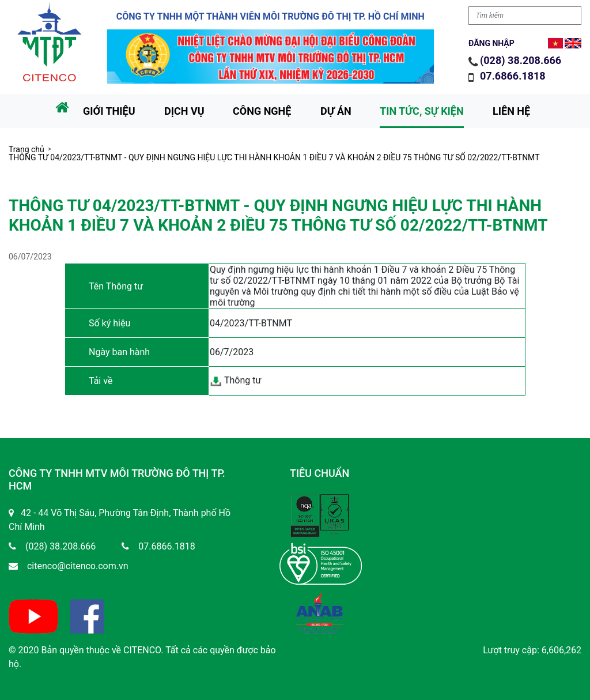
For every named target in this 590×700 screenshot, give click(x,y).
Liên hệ (511, 111)
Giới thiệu (109, 111)
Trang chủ (27, 149)
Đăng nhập (491, 43)
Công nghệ (262, 111)
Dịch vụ (184, 111)
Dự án (336, 111)
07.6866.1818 (514, 76)
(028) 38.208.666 (521, 60)
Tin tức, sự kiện (422, 111)
